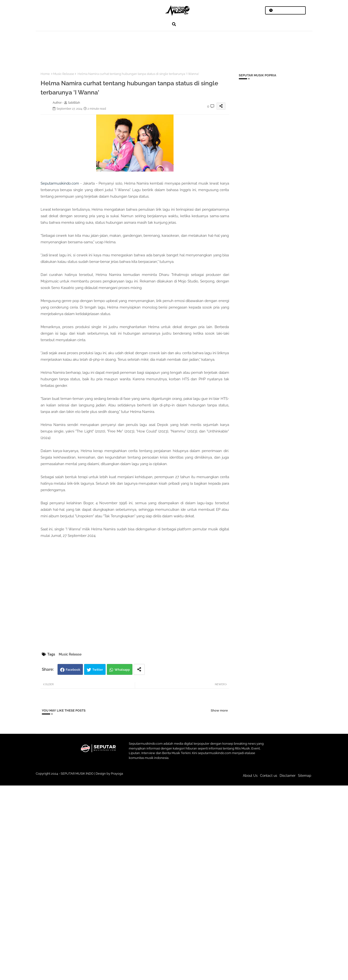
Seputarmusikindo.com (60, 183)
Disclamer (288, 776)
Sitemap (305, 776)
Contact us (269, 776)
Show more (219, 710)
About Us (250, 776)
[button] (174, 24)
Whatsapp (122, 670)
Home (45, 74)
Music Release (64, 74)
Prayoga (117, 774)
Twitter (98, 670)
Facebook (73, 670)
